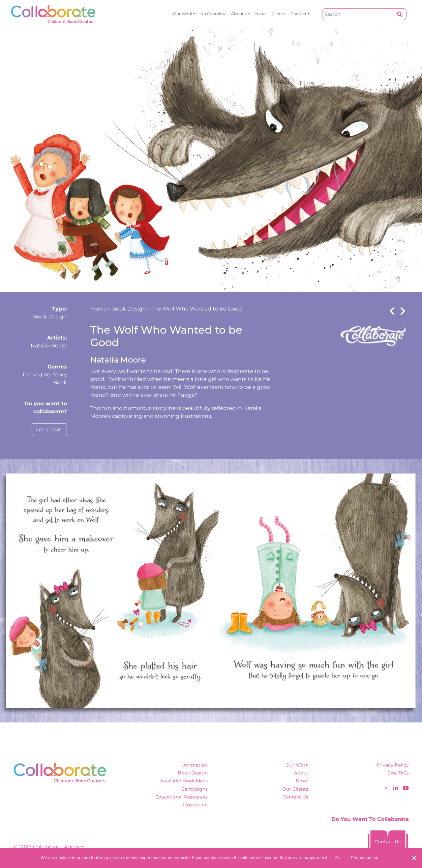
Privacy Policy (392, 765)
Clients (278, 14)
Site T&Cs (398, 773)
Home (99, 309)
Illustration (195, 805)
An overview (213, 14)
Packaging (37, 375)
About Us (241, 14)
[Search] (358, 14)
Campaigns (195, 789)
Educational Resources (181, 797)
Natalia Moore (49, 346)
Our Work (183, 14)
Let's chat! (49, 430)
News (261, 14)
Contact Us (295, 797)
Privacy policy (364, 858)
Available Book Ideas (184, 781)
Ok (338, 858)
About (301, 773)
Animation (196, 765)
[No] (414, 858)
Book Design (50, 317)
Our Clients (295, 789)
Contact (299, 14)
